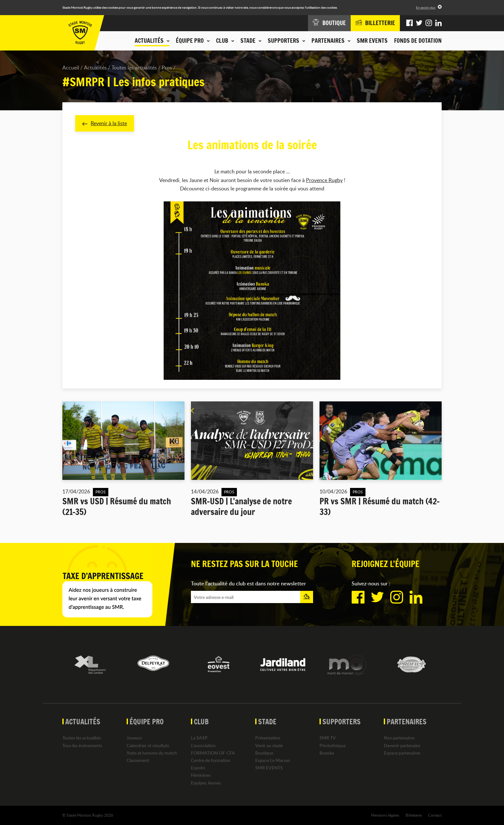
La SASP (199, 738)
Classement (138, 760)
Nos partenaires (399, 738)
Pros (167, 68)
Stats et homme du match (152, 753)
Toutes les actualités (134, 68)
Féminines (201, 775)
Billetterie (414, 815)
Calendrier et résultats (148, 745)
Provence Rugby (324, 180)
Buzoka (327, 753)
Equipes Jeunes (206, 783)
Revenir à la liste (105, 123)
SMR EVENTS (372, 41)
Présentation (268, 738)
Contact (435, 815)
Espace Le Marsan (273, 760)
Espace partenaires (402, 753)
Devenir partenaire (402, 745)
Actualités (95, 68)
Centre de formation (211, 760)
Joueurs (134, 738)
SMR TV (328, 738)
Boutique (264, 753)
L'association (203, 745)
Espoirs (198, 768)
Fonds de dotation (418, 41)
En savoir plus (426, 7)
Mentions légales (385, 815)
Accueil (71, 68)
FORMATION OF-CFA (213, 753)
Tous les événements (82, 745)
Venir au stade (269, 745)
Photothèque (333, 745)
